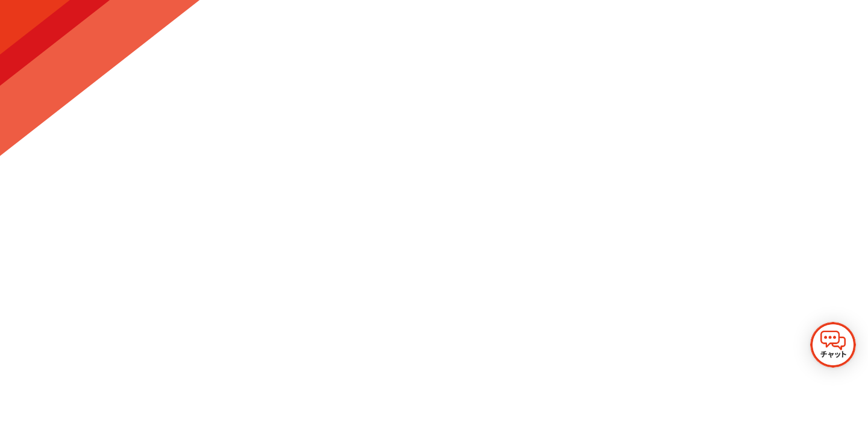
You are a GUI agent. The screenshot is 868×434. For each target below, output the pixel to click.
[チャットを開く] (833, 345)
